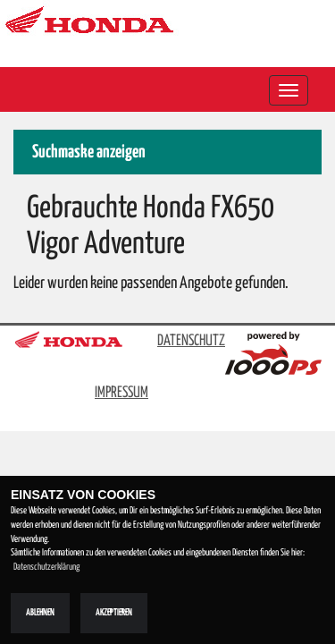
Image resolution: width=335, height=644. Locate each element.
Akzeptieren (114, 613)
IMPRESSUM (121, 393)
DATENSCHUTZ (191, 341)
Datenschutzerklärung (46, 567)
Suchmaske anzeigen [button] (89, 153)
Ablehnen (40, 613)
